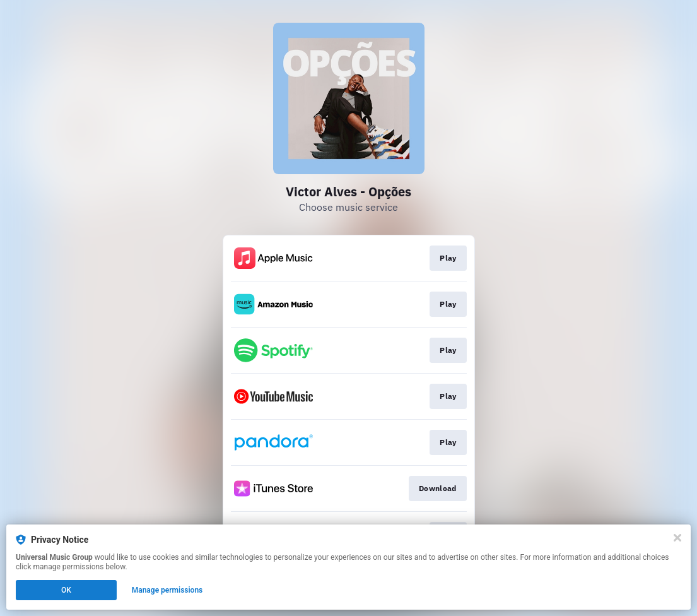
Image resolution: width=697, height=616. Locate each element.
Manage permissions (167, 590)
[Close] (677, 538)
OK (66, 590)
